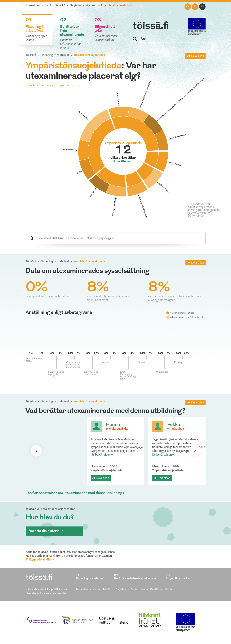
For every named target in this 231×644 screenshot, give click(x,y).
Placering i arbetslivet (55, 55)
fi (195, 7)
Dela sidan (198, 56)
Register (76, 6)
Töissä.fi (31, 55)
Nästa (195, 451)
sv (202, 7)
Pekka (174, 425)
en (188, 7)
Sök (137, 39)
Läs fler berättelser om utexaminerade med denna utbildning (74, 493)
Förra (36, 451)
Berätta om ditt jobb (121, 6)
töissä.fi (151, 26)
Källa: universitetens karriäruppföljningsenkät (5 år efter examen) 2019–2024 (204, 212)
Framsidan (33, 6)
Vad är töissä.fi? (55, 6)
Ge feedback (95, 6)
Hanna (113, 425)
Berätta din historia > (46, 531)
